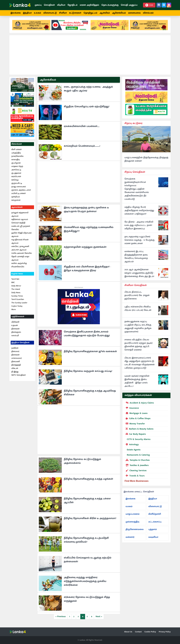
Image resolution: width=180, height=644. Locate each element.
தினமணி (16, 364)
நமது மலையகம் (19, 189)
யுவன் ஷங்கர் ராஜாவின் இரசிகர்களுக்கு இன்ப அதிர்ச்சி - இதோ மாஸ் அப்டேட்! (137, 384)
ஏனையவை (134, 13)
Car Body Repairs (135, 436)
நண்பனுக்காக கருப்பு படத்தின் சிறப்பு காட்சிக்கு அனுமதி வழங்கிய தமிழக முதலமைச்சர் (138, 329)
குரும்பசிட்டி (17, 186)
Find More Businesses (137, 483)
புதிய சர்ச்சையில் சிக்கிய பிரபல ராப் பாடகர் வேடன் (138, 311)
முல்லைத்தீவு (132, 524)
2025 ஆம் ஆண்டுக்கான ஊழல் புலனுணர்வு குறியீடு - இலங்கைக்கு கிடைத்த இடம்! (139, 276)
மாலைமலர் (17, 361)
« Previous (61, 619)
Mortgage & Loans (136, 416)
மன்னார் (130, 540)
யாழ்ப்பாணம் (133, 517)
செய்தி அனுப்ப (129, 5)
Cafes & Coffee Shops (138, 421)
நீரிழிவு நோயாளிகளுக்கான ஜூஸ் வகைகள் (90, 354)
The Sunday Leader (19, 305)
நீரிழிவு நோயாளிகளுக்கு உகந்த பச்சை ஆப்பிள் (87, 503)
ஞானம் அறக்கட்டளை (21, 192)
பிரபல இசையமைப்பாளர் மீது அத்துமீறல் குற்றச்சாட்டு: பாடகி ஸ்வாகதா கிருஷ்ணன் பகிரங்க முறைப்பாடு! (139, 366)
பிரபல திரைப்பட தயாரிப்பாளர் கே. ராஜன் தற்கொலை (137, 298)
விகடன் (15, 371)
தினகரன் (15, 331)
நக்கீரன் (15, 350)
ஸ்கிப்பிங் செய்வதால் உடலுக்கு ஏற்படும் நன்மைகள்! (88, 562)
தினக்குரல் (16, 335)
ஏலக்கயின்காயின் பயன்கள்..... (82, 129)
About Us (128, 632)
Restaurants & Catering (137, 457)
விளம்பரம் (148, 13)
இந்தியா (27, 13)
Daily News (16, 295)
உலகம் (37, 13)
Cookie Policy (150, 632)
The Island (16, 292)
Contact (138, 632)
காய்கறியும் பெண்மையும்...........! (82, 148)
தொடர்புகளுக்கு (110, 5)
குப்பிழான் (16, 165)
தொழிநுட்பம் (90, 13)
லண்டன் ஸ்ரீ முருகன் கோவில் (21, 230)
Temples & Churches (137, 462)
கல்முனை (16, 203)
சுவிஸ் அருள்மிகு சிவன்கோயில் (19, 267)
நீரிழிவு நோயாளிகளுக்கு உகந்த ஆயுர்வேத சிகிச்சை (90, 395)
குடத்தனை (16, 176)
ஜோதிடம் (72, 5)
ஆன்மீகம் (105, 13)
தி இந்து (15, 374)
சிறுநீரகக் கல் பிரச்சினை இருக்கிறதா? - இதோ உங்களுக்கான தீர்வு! (87, 271)
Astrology (132, 447)
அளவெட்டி (16, 172)
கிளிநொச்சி (155, 517)
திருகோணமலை (135, 532)
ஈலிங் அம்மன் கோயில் (22, 256)
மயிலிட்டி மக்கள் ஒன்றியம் (19, 198)
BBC (13, 285)
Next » (99, 619)
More (14, 312)
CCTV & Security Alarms (138, 442)
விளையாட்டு (50, 13)
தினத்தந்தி (16, 367)
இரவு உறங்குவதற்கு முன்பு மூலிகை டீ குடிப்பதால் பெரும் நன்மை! (86, 212)
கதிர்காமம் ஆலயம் (20, 222)
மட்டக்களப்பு (155, 524)
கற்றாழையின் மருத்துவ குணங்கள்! (85, 250)
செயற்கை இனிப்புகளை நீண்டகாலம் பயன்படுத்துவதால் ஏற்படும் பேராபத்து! (87, 336)
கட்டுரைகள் (75, 13)
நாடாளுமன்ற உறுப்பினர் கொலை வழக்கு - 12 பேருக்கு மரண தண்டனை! (139, 243)
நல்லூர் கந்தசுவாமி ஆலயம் (20, 217)
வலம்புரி (15, 338)
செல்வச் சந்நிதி (18, 225)
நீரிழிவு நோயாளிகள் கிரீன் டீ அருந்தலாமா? (90, 521)
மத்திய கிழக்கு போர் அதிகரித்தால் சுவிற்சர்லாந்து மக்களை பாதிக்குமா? (139, 213)
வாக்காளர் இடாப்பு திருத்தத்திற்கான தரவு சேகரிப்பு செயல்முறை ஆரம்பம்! (136, 259)
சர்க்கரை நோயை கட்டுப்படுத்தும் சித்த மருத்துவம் (87, 602)
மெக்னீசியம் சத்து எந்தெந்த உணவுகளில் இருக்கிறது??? (89, 232)
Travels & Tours (135, 478)
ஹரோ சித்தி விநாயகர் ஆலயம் (21, 237)
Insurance (132, 410)
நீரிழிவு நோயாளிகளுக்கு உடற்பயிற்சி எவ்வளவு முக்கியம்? (86, 542)
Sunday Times (17, 299)
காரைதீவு (16, 162)
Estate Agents (133, 452)
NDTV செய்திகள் (19, 378)
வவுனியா (153, 540)
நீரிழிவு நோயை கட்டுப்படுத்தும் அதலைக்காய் (82, 464)
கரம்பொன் (16, 179)
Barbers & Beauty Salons (139, 431)
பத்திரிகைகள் (18, 319)
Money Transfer (135, 426)
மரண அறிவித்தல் (89, 5)
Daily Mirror (16, 288)
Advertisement (79, 290)
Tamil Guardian (18, 302)
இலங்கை (16, 13)
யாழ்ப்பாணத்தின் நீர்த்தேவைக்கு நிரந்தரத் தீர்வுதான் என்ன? (146, 162)
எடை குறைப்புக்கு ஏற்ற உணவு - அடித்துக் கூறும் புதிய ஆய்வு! (88, 91)
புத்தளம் (153, 532)
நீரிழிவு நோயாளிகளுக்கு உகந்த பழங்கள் (88, 481)
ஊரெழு (15, 182)
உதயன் (15, 328)
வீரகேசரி (15, 324)
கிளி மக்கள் (17, 152)
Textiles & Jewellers (137, 468)
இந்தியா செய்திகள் (20, 345)
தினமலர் (15, 354)
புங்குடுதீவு (16, 155)
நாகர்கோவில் (17, 159)
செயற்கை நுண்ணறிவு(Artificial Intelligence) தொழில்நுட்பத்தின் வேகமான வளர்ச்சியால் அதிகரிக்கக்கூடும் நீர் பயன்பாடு (137, 192)
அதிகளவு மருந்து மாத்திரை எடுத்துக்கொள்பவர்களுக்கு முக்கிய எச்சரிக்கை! (85, 584)
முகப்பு (38, 5)
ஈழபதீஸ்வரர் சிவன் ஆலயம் (20, 244)
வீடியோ (61, 5)
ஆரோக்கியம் (119, 13)
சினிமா (63, 13)
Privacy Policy (165, 632)
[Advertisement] (90, 57)
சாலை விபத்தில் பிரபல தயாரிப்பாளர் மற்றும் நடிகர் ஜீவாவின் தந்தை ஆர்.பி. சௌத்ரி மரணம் (138, 347)
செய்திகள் (49, 5)
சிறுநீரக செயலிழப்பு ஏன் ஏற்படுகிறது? (87, 109)
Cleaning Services (136, 473)
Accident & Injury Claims (139, 405)
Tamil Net (15, 282)
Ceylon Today (17, 309)
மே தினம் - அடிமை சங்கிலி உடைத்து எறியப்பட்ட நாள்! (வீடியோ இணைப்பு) (139, 228)
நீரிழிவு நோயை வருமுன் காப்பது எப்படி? (88, 374)
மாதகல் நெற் (17, 169)
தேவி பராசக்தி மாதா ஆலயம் (20, 261)
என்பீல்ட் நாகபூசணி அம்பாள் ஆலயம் (20, 251)
